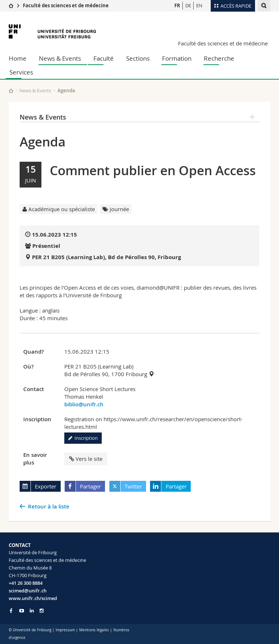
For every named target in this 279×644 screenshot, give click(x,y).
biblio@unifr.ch (84, 404)
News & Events (60, 58)
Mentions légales (94, 630)
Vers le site (86, 459)
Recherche (219, 58)
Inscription (83, 438)
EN (199, 5)
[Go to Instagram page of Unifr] (42, 611)
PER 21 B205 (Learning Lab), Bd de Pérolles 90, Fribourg (106, 257)
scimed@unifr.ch (28, 591)
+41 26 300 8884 (26, 583)
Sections (138, 58)
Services (21, 72)
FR (177, 5)
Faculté (104, 58)
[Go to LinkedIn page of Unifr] (32, 611)
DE (188, 5)
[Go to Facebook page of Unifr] (11, 611)
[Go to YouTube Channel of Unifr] (22, 611)
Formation (177, 58)
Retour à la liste (49, 506)
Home (18, 58)
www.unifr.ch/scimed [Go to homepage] (33, 598)
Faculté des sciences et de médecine (66, 5)
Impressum (65, 630)
